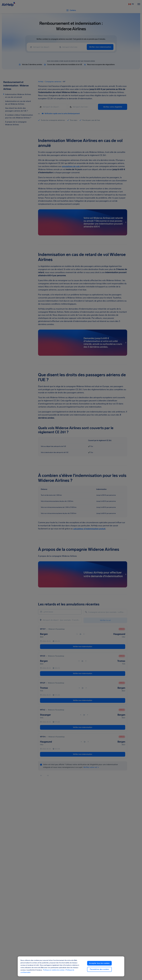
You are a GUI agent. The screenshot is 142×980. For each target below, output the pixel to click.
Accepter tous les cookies (99, 963)
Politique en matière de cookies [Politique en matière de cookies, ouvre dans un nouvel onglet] (54, 970)
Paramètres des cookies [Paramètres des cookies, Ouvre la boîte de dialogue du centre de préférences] (99, 969)
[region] (71, 966)
